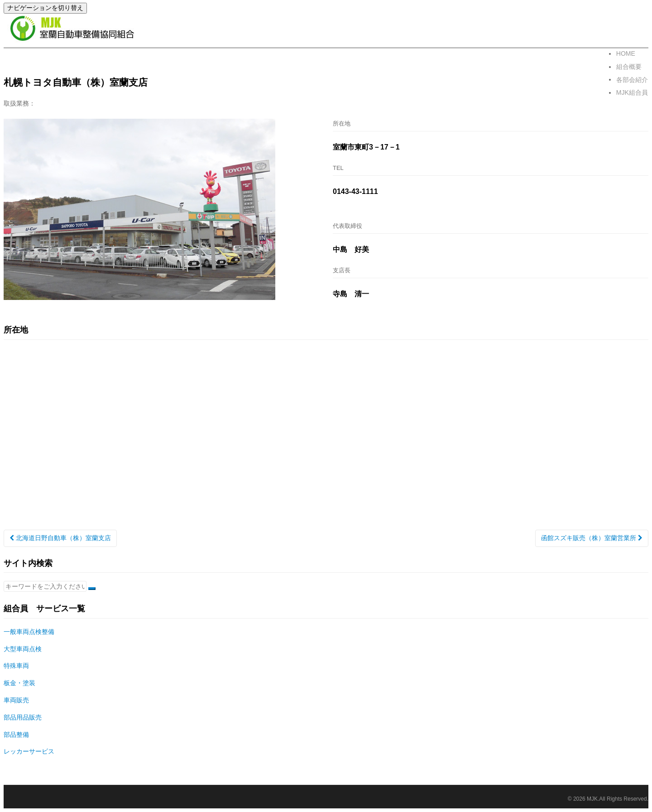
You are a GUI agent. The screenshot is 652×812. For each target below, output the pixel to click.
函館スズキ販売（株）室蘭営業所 (592, 538)
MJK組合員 (633, 95)
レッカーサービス (29, 751)
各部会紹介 (633, 81)
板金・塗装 (19, 683)
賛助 (163, 83)
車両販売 (16, 700)
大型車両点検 (23, 649)
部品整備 (16, 735)
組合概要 (629, 68)
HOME (626, 54)
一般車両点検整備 (29, 632)
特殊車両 (16, 666)
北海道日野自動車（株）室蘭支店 (60, 538)
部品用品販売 (23, 717)
